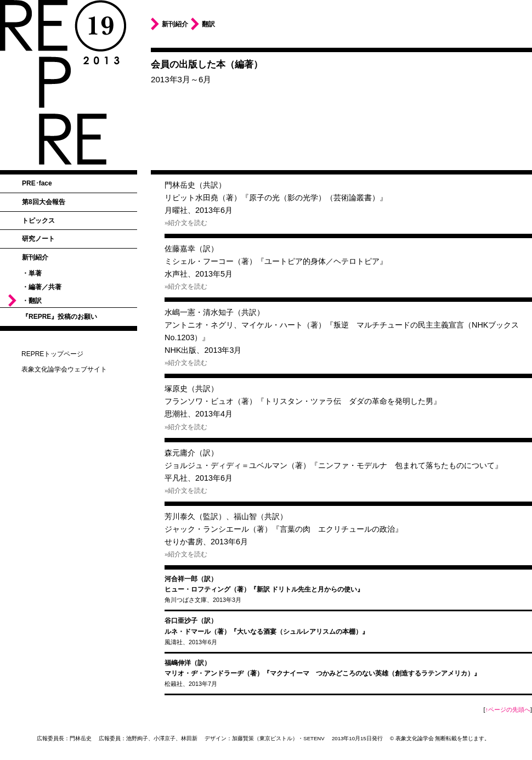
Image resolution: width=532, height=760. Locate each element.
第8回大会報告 (44, 202)
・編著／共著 (42, 287)
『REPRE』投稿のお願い (60, 317)
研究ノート (38, 239)
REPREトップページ (52, 354)
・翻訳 (32, 301)
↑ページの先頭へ (508, 710)
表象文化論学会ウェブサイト (64, 369)
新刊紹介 (35, 257)
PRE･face (37, 183)
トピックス (38, 221)
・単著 (32, 273)
